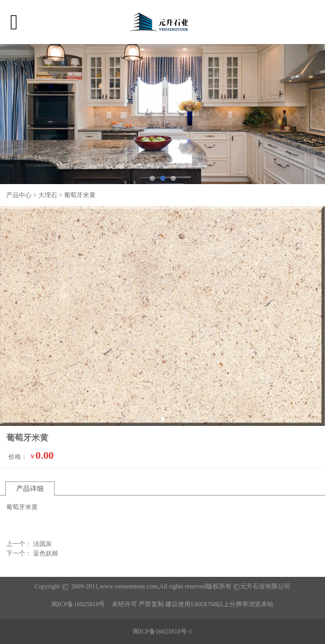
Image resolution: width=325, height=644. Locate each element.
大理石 (48, 195)
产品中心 (19, 195)
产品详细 (30, 489)
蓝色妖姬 (46, 553)
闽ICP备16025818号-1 (162, 631)
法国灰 (43, 544)
